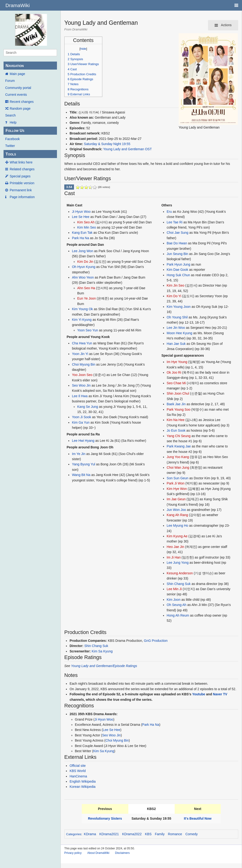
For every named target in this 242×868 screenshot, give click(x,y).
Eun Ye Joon (87, 298)
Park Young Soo (178, 409)
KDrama (90, 834)
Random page (20, 108)
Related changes (22, 169)
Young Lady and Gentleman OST (128, 149)
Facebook (12, 139)
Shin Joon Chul (178, 393)
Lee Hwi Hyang (83, 441)
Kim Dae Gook (177, 270)
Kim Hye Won (177, 489)
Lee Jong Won (82, 251)
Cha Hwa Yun (82, 343)
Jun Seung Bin (177, 254)
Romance (175, 834)
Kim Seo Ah (86, 222)
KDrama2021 (109, 834)
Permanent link (21, 190)
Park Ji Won (175, 483)
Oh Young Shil (177, 317)
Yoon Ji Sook (81, 417)
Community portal (18, 88)
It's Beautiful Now (198, 818)
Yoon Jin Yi (80, 354)
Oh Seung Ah (176, 605)
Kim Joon (173, 600)
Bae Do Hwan (177, 243)
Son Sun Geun (177, 478)
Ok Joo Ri (174, 372)
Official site (78, 766)
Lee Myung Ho (177, 526)
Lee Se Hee (81, 217)
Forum (10, 81)
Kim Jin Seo (175, 285)
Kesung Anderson (180, 573)
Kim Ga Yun (81, 422)
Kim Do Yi (174, 296)
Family (160, 834)
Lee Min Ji (174, 589)
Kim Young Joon (179, 307)
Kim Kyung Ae (177, 536)
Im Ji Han (174, 557)
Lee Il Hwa (80, 396)
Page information (22, 197)
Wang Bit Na (81, 475)
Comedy (191, 834)
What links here (21, 162)
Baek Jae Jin (176, 404)
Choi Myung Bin (84, 364)
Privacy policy (73, 853)
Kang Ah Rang (177, 515)
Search (10, 115)
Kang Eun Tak (82, 233)
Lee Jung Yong (178, 563)
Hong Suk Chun (178, 275)
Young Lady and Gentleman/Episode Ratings (104, 666)
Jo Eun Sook (176, 430)
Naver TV (220, 694)
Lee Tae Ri (175, 222)
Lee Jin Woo (176, 328)
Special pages (20, 176)
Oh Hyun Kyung (84, 267)
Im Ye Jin (79, 454)
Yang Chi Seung (179, 436)
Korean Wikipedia (82, 787)
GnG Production (156, 641)
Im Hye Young (177, 362)
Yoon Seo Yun (88, 330)
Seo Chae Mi (176, 383)
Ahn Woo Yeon (83, 277)
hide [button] (83, 49)
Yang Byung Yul (83, 464)
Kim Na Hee (175, 420)
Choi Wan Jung (178, 467)
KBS (148, 834)
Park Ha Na (80, 238)
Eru (169, 212)
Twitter (10, 146)
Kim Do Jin (85, 262)
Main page (17, 74)
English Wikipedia (83, 781)
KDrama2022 (132, 834)
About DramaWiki (98, 853)
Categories (74, 834)
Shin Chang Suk (179, 584)
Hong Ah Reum (178, 615)
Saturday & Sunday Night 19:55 (107, 144)
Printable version (22, 183)
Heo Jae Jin (175, 547)
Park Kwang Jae (179, 446)
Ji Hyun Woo (81, 212)
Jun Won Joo (176, 510)
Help (13, 122)
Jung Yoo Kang (178, 457)
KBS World (78, 771)
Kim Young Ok (82, 309)
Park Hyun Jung (178, 264)
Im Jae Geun (176, 499)
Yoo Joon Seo (82, 375)
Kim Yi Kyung (82, 320)
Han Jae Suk (176, 344)
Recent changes (22, 102)
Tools (11, 154)
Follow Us (15, 131)
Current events (16, 95)
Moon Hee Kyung (179, 333)
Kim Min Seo (87, 227)
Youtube (199, 694)
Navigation (15, 66)
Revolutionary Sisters (105, 818)
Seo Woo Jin (81, 385)
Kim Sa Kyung (102, 651)
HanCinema (78, 776)
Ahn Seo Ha (86, 288)
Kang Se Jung (88, 407)
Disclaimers (122, 853)
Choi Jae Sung (177, 233)
